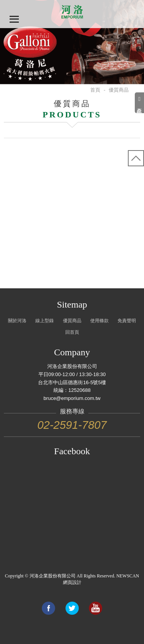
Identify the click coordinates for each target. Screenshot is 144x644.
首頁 (95, 90)
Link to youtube (95, 608)
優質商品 (72, 321)
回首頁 (72, 332)
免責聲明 (127, 321)
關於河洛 (17, 321)
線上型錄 (45, 321)
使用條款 (99, 321)
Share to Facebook (48, 608)
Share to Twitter (72, 608)
